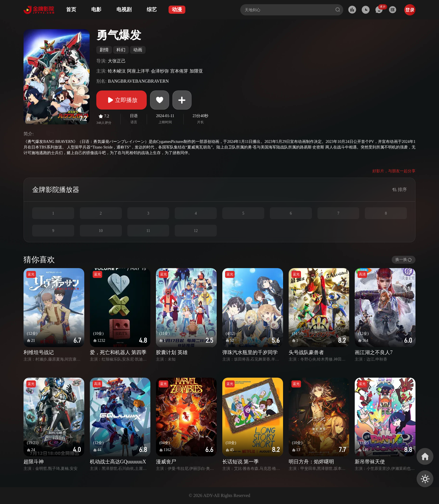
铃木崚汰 (117, 71)
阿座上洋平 (138, 71)
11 (148, 231)
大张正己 (117, 61)
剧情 (104, 50)
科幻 (121, 50)
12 (196, 231)
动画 (138, 50)
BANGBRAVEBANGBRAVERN (138, 81)
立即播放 (122, 100)
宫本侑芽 (179, 71)
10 (101, 231)
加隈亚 (196, 71)
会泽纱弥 (160, 71)
